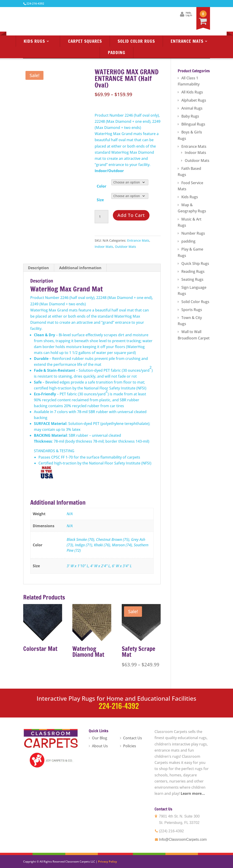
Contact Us (133, 738)
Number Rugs (193, 233)
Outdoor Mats (125, 247)
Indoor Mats (104, 247)
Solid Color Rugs (136, 41)
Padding (117, 52)
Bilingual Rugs (193, 124)
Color (101, 186)
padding (188, 241)
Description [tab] (38, 268)
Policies (130, 746)
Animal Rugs (192, 108)
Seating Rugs (192, 279)
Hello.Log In (189, 14)
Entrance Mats (187, 41)
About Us (100, 746)
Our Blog (100, 738)
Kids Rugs (34, 41)
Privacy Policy (108, 862)
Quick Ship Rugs (195, 263)
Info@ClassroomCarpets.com (183, 839)
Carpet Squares (85, 41)
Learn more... (193, 793)
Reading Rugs (193, 271)
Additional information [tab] (80, 268)
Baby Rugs (190, 116)
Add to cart (131, 215)
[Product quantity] (101, 217)
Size (100, 200)
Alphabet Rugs (194, 100)
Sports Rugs (192, 310)
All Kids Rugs (192, 92)
